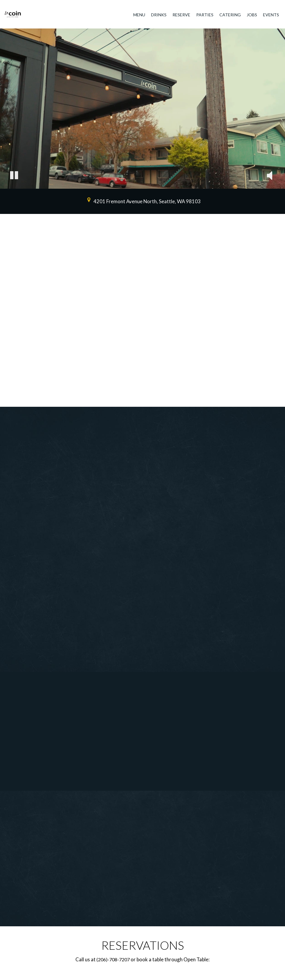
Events (271, 15)
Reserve (181, 15)
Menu (139, 15)
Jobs (252, 15)
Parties (205, 15)
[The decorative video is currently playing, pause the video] (14, 176)
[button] (126, 399)
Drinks (159, 15)
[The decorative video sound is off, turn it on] (269, 176)
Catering (230, 15)
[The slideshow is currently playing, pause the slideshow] (269, 390)
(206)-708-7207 (113, 959)
